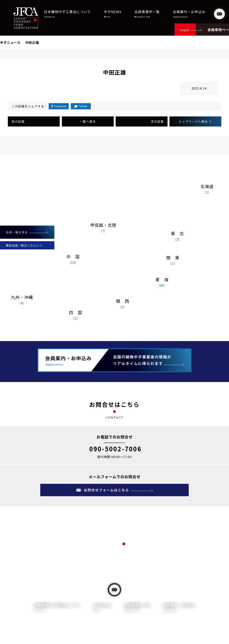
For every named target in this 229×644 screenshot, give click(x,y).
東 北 (177, 236)
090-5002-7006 (115, 449)
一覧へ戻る (88, 121)
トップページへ (195, 121)
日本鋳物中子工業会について (67, 14)
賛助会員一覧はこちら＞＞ (24, 245)
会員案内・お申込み (189, 14)
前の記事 (18, 121)
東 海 (162, 282)
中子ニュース (10, 42)
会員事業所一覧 (147, 14)
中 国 (73, 260)
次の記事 (157, 121)
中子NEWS (113, 14)
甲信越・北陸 (103, 228)
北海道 (207, 189)
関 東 (173, 260)
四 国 (75, 315)
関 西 (123, 304)
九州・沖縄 (22, 300)
